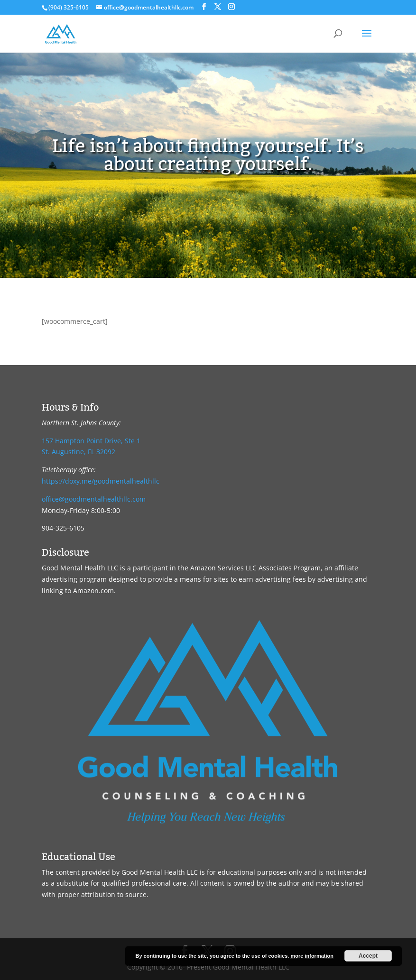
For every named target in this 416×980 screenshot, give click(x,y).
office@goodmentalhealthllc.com (94, 499)
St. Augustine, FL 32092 (79, 452)
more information (312, 956)
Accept (368, 956)
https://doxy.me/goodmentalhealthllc (101, 481)
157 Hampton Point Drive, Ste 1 (91, 441)
